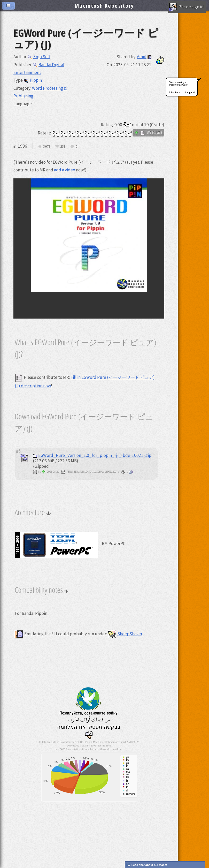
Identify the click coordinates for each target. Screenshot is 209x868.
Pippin (33, 80)
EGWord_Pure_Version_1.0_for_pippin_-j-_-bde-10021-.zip (92, 455)
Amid (142, 57)
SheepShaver (125, 634)
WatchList (148, 132)
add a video (65, 170)
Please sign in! (187, 7)
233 (63, 147)
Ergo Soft (39, 57)
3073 (47, 147)
